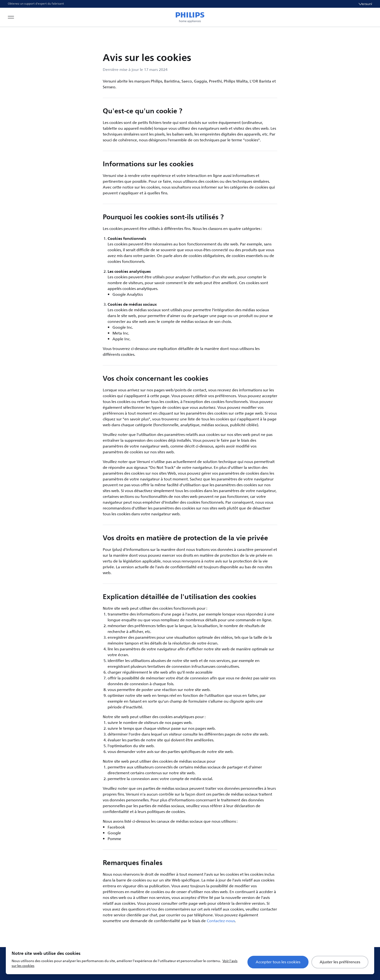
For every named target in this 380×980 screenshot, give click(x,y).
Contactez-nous (221, 921)
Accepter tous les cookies (278, 962)
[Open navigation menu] (11, 17)
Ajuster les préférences (340, 962)
